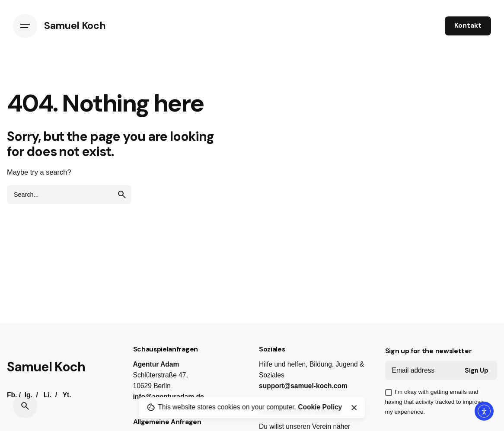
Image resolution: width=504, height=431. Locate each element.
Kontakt (468, 26)
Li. (48, 395)
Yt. (67, 395)
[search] (122, 195)
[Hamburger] (25, 26)
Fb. (12, 395)
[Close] (354, 408)
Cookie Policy (320, 407)
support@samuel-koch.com (303, 386)
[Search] (25, 406)
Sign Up (477, 370)
